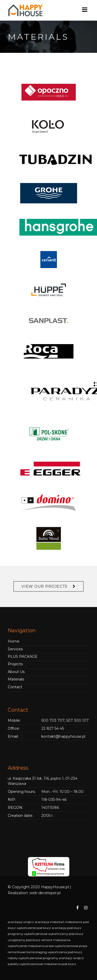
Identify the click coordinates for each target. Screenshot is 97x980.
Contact (15, 687)
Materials (16, 679)
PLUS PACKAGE (23, 657)
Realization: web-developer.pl (34, 893)
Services (15, 649)
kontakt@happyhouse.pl (63, 736)
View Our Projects (44, 586)
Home (14, 641)
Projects (15, 664)
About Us (16, 672)
